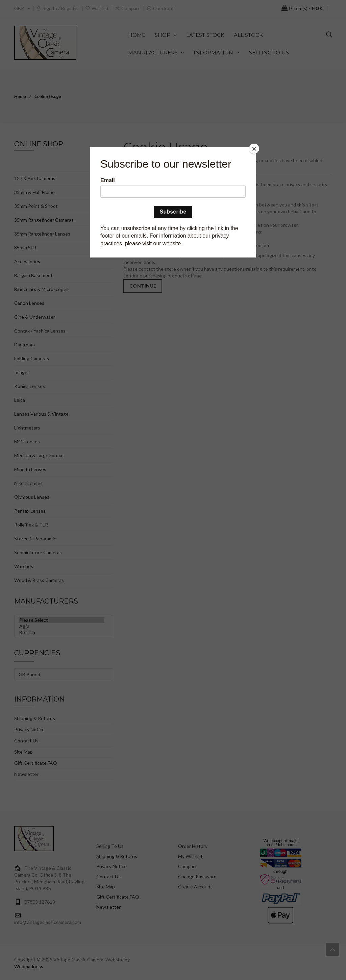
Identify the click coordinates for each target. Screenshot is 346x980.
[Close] (254, 149)
